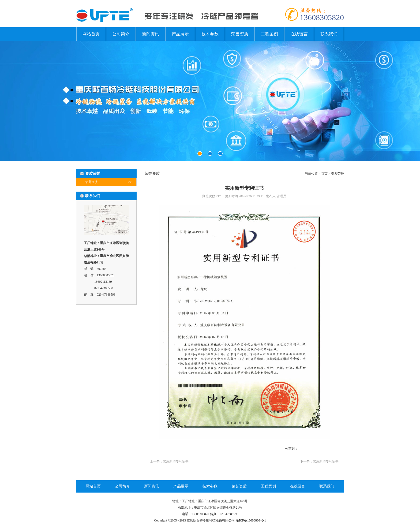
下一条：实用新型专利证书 (319, 461)
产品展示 (180, 34)
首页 (324, 174)
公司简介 (121, 34)
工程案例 (269, 34)
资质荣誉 (337, 174)
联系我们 (329, 34)
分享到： (291, 449)
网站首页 (91, 34)
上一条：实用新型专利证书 (169, 461)
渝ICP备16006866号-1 (251, 520)
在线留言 (299, 34)
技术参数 (210, 34)
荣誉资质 (240, 34)
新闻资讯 (151, 34)
